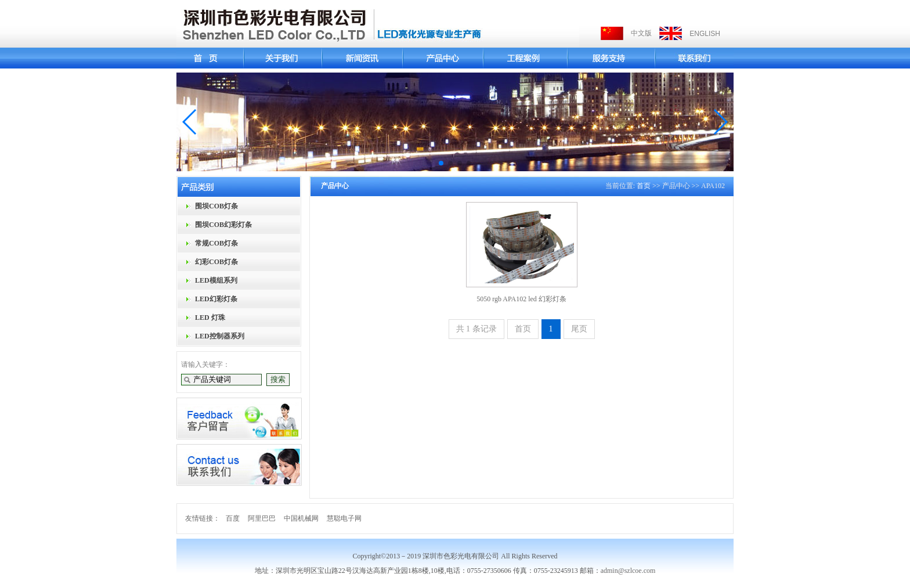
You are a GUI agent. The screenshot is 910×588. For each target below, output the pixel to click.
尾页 (579, 329)
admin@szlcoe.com (628, 571)
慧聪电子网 (344, 518)
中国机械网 (301, 518)
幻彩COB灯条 (216, 262)
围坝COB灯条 (216, 206)
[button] (190, 122)
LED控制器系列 (220, 336)
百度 (233, 518)
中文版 (641, 33)
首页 (644, 186)
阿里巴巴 (262, 518)
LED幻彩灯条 (216, 299)
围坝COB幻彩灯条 (223, 225)
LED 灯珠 (210, 318)
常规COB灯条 (216, 243)
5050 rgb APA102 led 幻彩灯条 (521, 299)
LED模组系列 (216, 280)
